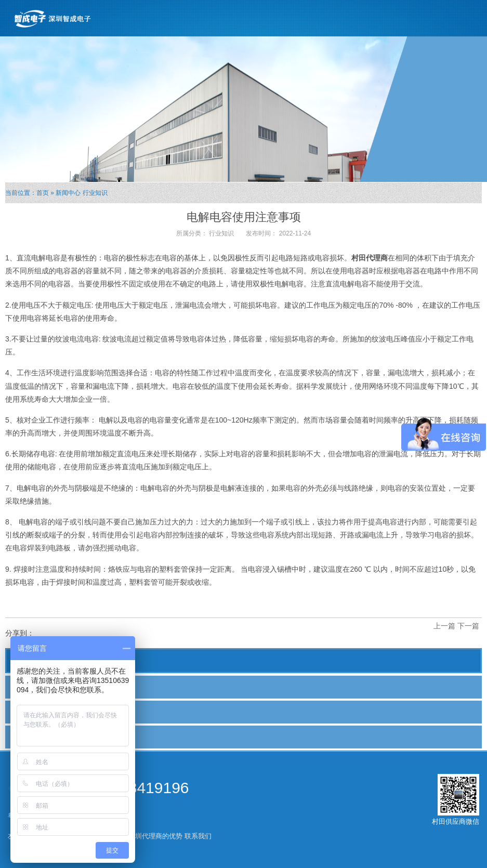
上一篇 (444, 626)
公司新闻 (30, 687)
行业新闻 (30, 712)
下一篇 (468, 626)
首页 (43, 193)
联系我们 (198, 836)
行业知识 (95, 193)
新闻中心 (68, 193)
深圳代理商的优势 (155, 836)
